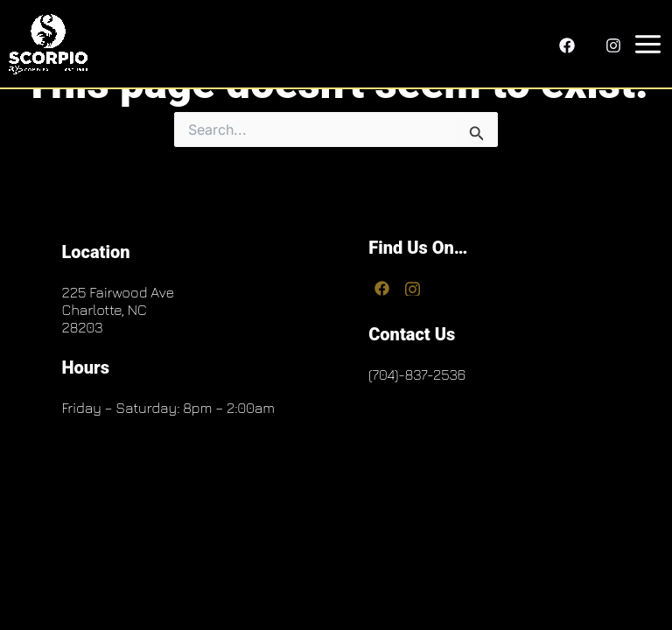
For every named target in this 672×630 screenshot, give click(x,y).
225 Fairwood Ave (118, 292)
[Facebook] (567, 45)
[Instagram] (613, 45)
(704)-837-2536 (417, 374)
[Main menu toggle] (644, 44)
